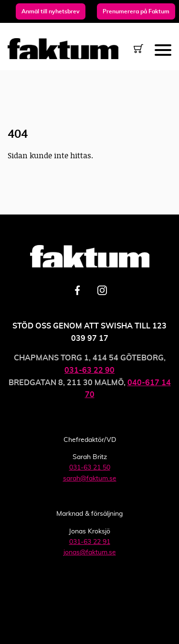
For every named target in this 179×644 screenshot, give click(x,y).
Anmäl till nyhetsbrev (51, 11)
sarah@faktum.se (90, 479)
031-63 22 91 (90, 542)
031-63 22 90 (89, 370)
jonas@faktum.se (90, 552)
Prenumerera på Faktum (136, 11)
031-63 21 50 (90, 468)
